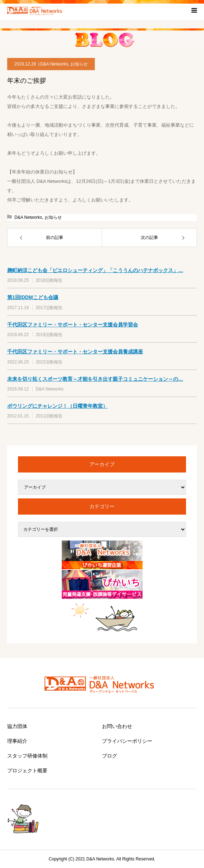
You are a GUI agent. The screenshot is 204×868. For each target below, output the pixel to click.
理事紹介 (17, 741)
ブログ (110, 756)
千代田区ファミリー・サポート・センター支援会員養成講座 (75, 352)
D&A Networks (54, 64)
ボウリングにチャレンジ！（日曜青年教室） (57, 406)
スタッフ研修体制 (27, 756)
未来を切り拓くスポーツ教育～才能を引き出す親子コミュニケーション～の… (95, 379)
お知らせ (79, 64)
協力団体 (17, 726)
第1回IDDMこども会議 (33, 297)
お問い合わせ (117, 726)
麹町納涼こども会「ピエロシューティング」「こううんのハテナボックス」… (95, 270)
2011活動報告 (49, 416)
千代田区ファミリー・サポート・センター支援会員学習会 (73, 325)
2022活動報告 (49, 362)
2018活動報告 (49, 280)
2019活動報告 (49, 335)
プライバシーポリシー (127, 741)
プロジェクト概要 (27, 770)
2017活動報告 (49, 308)
